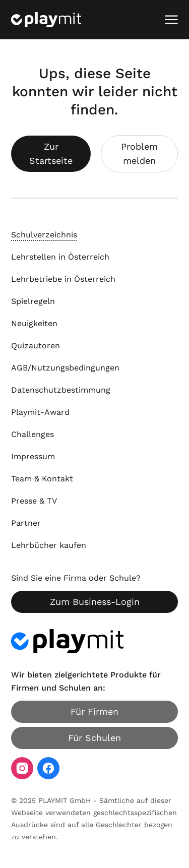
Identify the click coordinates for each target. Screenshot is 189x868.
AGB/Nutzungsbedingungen (65, 368)
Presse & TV (34, 501)
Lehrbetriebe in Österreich (63, 279)
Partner (26, 523)
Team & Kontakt (42, 479)
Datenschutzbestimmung (61, 390)
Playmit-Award (40, 412)
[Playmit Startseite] (46, 20)
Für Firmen (94, 711)
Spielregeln (33, 301)
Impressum (33, 456)
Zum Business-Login (95, 602)
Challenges (33, 434)
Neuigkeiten (34, 323)
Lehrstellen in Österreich (60, 257)
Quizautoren (36, 346)
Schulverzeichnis (44, 235)
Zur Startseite (51, 153)
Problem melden (139, 153)
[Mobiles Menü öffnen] (171, 20)
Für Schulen (94, 738)
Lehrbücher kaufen (49, 545)
